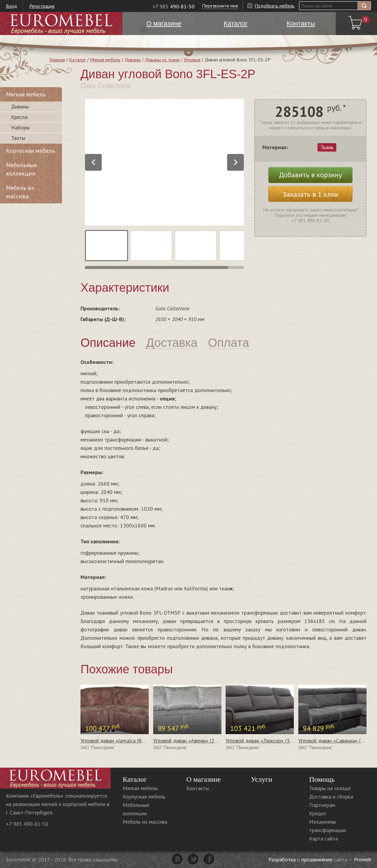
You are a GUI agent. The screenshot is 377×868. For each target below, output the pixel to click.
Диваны (133, 60)
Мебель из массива (20, 192)
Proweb (362, 859)
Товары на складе (330, 788)
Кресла (19, 117)
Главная (57, 60)
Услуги (261, 779)
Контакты (198, 788)
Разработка (282, 859)
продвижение (317, 859)
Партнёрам (322, 805)
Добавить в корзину (310, 175)
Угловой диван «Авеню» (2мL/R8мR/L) (197, 741)
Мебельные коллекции (21, 169)
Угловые (192, 60)
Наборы (20, 127)
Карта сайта (323, 838)
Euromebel (61, 24)
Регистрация (42, 6)
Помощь (322, 779)
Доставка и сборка (331, 797)
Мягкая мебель (105, 60)
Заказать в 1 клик (310, 194)
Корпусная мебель (31, 151)
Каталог (77, 60)
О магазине (204, 779)
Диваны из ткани (162, 60)
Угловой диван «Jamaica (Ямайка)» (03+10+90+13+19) (143, 741)
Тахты (18, 138)
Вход (12, 6)
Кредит (318, 813)
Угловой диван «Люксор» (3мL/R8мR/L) (271, 741)
